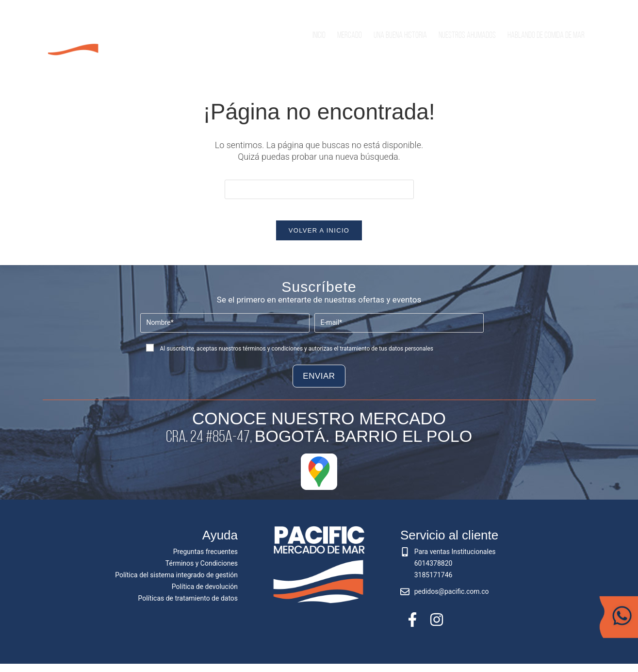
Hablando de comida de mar (546, 36)
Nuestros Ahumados (467, 36)
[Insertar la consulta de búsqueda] (319, 189)
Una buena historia (400, 36)
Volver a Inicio (319, 239)
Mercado (350, 36)
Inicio (319, 36)
